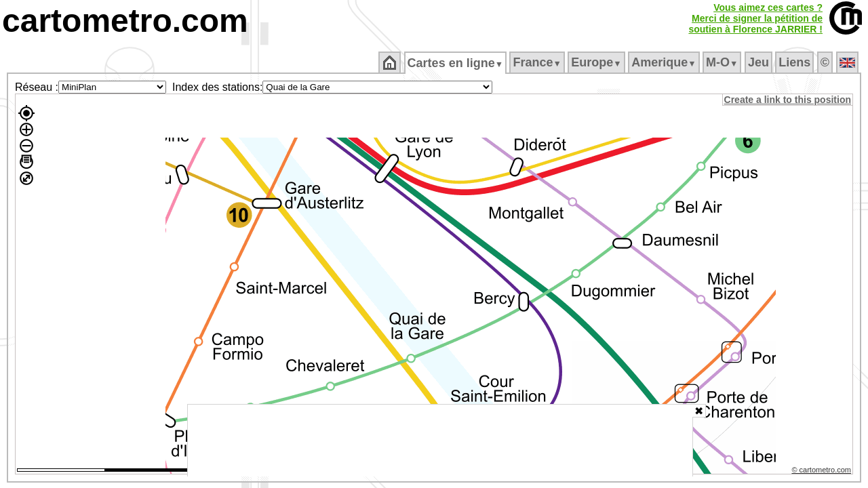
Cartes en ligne (456, 63)
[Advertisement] (440, 441)
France (538, 62)
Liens (796, 62)
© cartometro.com (823, 472)
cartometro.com (125, 21)
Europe (597, 62)
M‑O (723, 62)
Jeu (759, 62)
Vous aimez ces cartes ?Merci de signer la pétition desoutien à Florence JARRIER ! (755, 18)
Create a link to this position (788, 100)
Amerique (665, 62)
